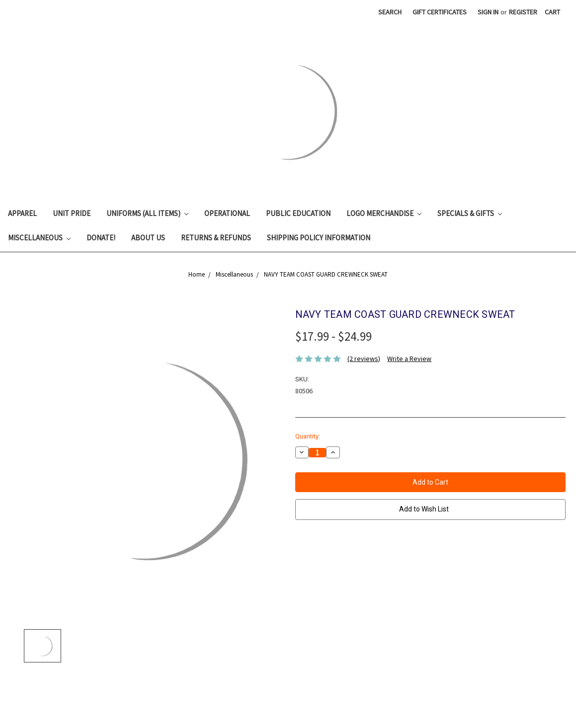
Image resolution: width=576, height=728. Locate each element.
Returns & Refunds (216, 238)
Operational (227, 213)
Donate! (101, 238)
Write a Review (409, 359)
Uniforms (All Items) (147, 213)
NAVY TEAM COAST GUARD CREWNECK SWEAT (326, 274)
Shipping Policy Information (319, 238)
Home (197, 274)
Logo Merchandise (384, 213)
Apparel (22, 213)
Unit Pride (72, 213)
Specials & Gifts (470, 213)
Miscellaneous (39, 238)
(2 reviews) (364, 359)
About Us (148, 238)
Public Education (298, 213)
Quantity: (308, 436)
